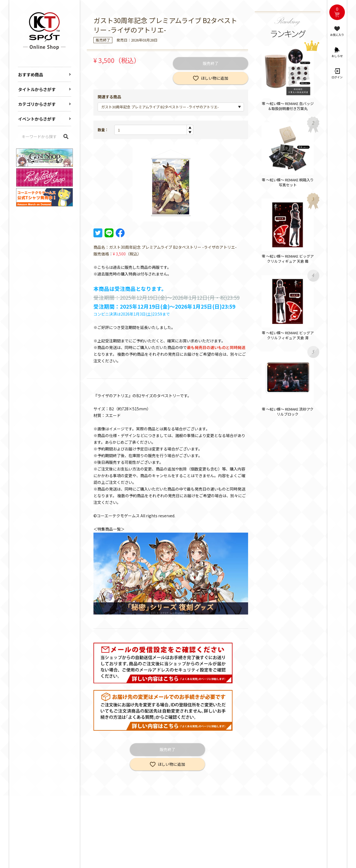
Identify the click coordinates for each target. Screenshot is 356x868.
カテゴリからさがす (37, 104)
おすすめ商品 (31, 75)
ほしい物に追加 (214, 78)
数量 (101, 130)
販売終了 (211, 63)
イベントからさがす (37, 119)
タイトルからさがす (37, 89)
